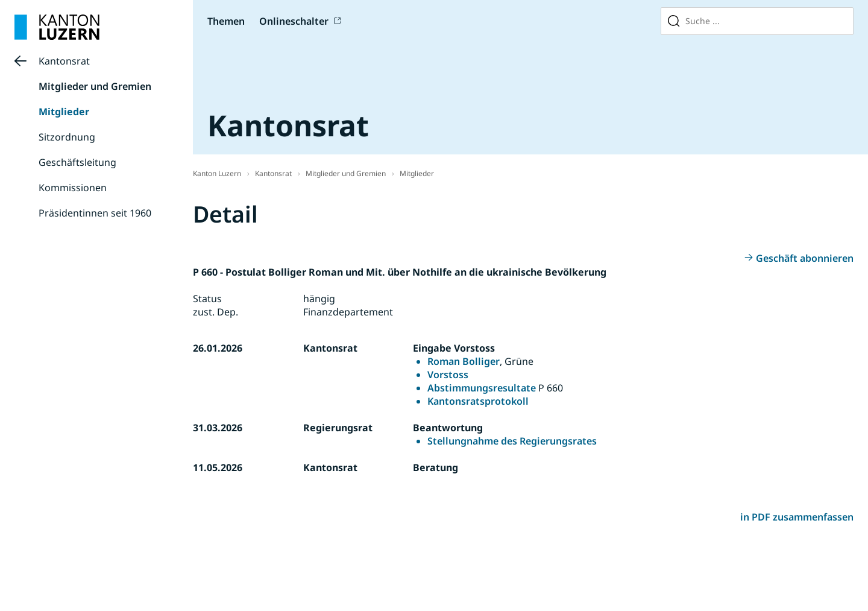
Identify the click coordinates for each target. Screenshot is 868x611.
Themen (226, 21)
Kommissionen (73, 188)
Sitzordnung (67, 137)
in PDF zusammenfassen (797, 517)
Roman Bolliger (464, 361)
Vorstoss (448, 375)
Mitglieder (64, 112)
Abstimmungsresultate (482, 388)
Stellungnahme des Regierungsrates (512, 441)
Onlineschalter (294, 21)
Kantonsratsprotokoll (478, 401)
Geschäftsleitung (77, 162)
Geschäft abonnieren (805, 258)
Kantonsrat (64, 61)
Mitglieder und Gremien (95, 86)
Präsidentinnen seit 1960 (95, 213)
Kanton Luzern (217, 173)
